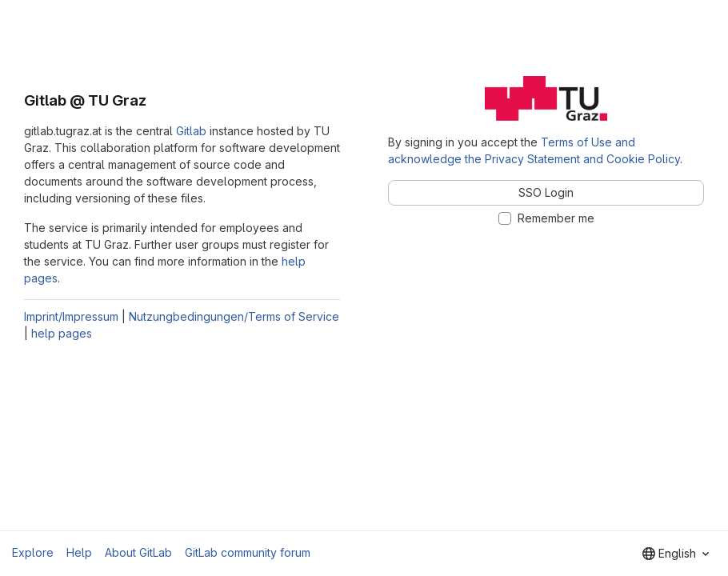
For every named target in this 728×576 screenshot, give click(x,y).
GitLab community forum (248, 552)
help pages (62, 333)
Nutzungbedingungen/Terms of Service (234, 316)
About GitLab (138, 552)
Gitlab (191, 131)
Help (79, 552)
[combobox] (676, 554)
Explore (33, 552)
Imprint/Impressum (71, 316)
